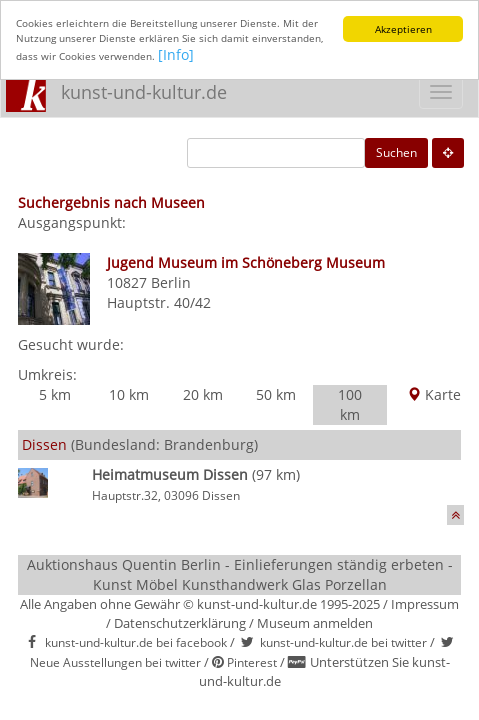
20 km (203, 394)
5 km (55, 394)
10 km (129, 394)
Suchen (396, 152)
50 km (276, 394)
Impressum (425, 604)
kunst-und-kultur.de (144, 92)
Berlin (171, 282)
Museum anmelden (315, 623)
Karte (434, 394)
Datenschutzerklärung (180, 623)
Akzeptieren (403, 29)
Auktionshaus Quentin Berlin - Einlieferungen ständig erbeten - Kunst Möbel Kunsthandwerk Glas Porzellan (240, 574)
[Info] (176, 54)
